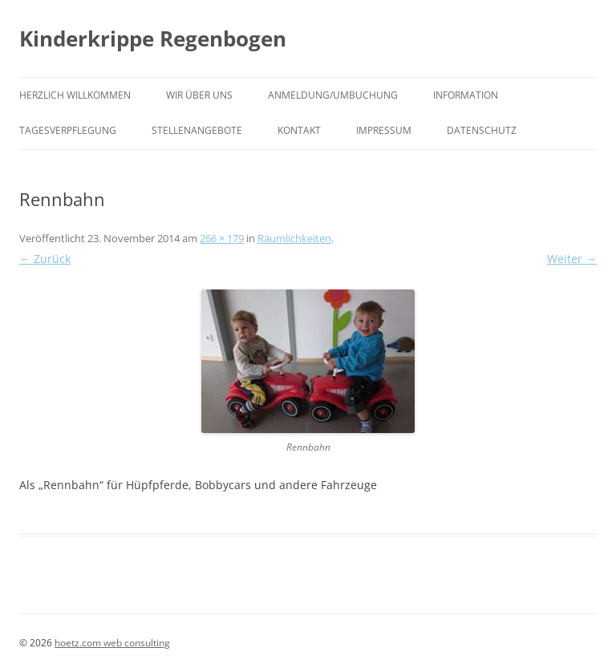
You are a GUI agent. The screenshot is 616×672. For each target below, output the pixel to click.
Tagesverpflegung (68, 130)
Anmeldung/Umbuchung (333, 95)
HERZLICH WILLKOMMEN (75, 95)
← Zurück (45, 259)
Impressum (384, 130)
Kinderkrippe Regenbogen (153, 38)
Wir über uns (199, 95)
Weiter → (572, 259)
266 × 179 (222, 238)
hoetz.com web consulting (112, 643)
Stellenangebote (197, 130)
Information (466, 95)
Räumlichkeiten (294, 238)
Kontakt (299, 130)
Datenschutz (482, 130)
